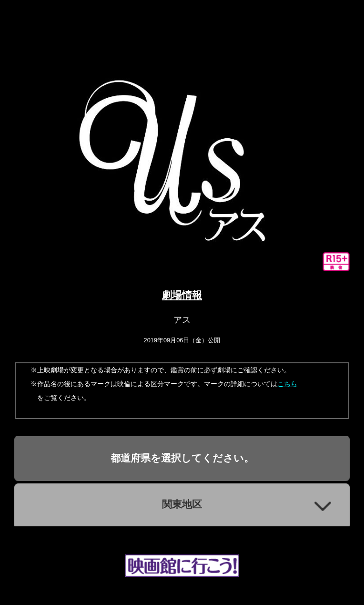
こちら (287, 384)
